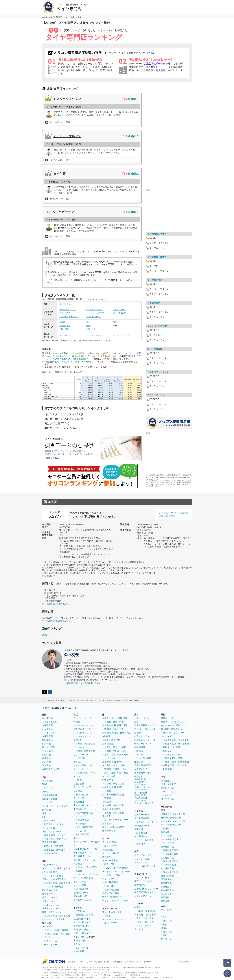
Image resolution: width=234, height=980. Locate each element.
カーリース (79, 798)
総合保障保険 (167, 890)
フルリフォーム (52, 905)
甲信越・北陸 (65, 326)
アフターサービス (94, 317)
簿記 (113, 864)
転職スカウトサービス (145, 740)
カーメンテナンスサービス (86, 842)
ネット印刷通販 (142, 818)
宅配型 (79, 780)
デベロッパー (51, 945)
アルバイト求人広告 (144, 803)
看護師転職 (140, 747)
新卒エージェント (143, 788)
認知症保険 (166, 879)
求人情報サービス (143, 773)
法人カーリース (142, 815)
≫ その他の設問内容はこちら (56, 604)
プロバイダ (166, 736)
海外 (84, 940)
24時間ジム (108, 916)
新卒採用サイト (142, 783)
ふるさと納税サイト (83, 765)
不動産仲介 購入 (50, 872)
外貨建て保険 (167, 883)
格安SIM (167, 733)
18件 (135, 99)
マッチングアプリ (143, 896)
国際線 (87, 929)
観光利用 (80, 951)
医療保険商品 (167, 847)
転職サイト (140, 733)
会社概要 (72, 962)
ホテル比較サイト (82, 922)
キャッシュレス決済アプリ (55, 839)
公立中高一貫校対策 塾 (113, 795)
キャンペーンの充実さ (95, 313)
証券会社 (48, 788)
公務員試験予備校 (111, 893)
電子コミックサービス (84, 860)
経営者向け (142, 833)
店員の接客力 (65, 313)
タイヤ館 (59, 174)
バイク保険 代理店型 (171, 825)
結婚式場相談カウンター (146, 889)
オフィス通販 (80, 885)
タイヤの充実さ (119, 310)
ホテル (77, 944)
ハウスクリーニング (83, 733)
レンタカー (79, 791)
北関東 (57, 930)
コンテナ (80, 776)
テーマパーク (141, 929)
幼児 (107, 846)
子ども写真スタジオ (83, 853)
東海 (88, 326)
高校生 (108, 820)
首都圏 (47, 883)
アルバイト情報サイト (145, 729)
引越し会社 (79, 784)
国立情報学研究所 (156, 64)
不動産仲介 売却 (50, 865)
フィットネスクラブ (112, 912)
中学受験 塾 (108, 780)
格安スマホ (179, 733)
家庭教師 (107, 824)
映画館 (138, 907)
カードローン (49, 820)
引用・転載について (133, 962)
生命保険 (46, 755)
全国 (151, 922)
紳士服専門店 (167, 788)
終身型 (166, 850)
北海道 (62, 322)
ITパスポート (119, 875)
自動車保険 (48, 718)
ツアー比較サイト (82, 933)
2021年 (46, 635)
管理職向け (142, 836)
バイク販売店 (80, 824)
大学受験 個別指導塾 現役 (115, 725)
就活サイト (140, 722)
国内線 (79, 929)
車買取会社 (79, 802)
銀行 (46, 791)
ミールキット (80, 747)
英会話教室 (108, 850)
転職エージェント (143, 744)
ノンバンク (58, 824)
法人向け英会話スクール (114, 897)
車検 (76, 838)
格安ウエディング (143, 881)
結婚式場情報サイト (144, 892)
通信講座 (107, 857)
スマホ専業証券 (50, 795)
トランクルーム (81, 769)
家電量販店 (166, 781)
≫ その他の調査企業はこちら (56, 621)
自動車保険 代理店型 (171, 818)
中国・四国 (64, 329)
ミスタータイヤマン (67, 99)
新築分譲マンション (52, 912)
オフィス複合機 (81, 889)
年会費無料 (50, 835)
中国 (187, 744)
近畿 (61, 883)
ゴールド (61, 835)
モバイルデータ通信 (171, 725)
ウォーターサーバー (83, 718)
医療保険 (46, 758)
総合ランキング (66, 304)
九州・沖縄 (91, 329)
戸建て (60, 868)
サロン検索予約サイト (145, 866)
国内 (78, 940)
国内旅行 (80, 915)
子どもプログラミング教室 (115, 900)
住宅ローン (48, 813)
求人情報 (147, 962)
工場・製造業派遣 (143, 765)
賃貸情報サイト (50, 894)
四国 (165, 747)
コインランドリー (82, 736)
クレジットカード (51, 828)
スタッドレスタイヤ (94, 335)
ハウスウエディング (144, 878)
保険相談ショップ (51, 769)
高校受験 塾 (108, 744)
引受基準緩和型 (171, 854)
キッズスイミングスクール (114, 919)
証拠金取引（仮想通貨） (56, 850)
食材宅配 (78, 740)
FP (106, 860)
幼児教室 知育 (109, 831)
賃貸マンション (50, 897)
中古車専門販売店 (84, 813)
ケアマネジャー (123, 871)
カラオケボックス (143, 926)
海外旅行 (91, 915)
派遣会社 (139, 762)
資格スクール (109, 879)
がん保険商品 (167, 868)
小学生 (125, 820)
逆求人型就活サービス (145, 725)
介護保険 (165, 887)
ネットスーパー (81, 755)
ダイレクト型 (51, 722)
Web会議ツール (142, 826)
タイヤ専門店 (167, 799)
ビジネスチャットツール (146, 822)
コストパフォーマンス (69, 317)
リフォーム (48, 901)
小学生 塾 (107, 802)
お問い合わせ (117, 962)
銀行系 (47, 824)
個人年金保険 (167, 894)
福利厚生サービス (82, 893)
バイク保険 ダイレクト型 (173, 821)
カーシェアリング (82, 787)
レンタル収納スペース (86, 773)
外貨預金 (46, 810)
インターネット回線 (171, 755)
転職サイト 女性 (142, 736)
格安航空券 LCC (81, 926)
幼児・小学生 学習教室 (113, 827)
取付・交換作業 (119, 313)
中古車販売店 (80, 809)
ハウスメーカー (52, 941)
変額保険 (165, 897)
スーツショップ (168, 791)
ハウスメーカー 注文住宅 (53, 919)
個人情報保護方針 (102, 962)
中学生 (116, 820)
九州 (68, 883)
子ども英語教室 (110, 842)
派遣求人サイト (142, 769)
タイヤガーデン (63, 212)
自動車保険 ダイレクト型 (173, 814)
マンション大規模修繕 (53, 887)
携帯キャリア (167, 718)
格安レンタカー (81, 795)
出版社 (79, 871)
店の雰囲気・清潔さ (94, 310)
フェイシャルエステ (144, 859)
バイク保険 (48, 729)
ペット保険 (48, 751)
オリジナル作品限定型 (86, 867)
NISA (45, 784)
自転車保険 (48, 740)
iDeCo (164, 928)
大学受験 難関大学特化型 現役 (117, 733)
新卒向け (141, 844)
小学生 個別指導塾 (111, 809)
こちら (152, 53)
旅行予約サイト (81, 911)
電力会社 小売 (80, 896)
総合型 (79, 864)
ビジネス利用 (82, 948)
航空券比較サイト (82, 919)
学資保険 (46, 765)
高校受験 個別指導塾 (112, 762)
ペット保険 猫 (168, 843)
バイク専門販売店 (84, 827)
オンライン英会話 (111, 853)
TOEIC (108, 868)
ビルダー (48, 926)
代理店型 (48, 725)
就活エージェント (143, 718)
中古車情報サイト (82, 805)
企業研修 (139, 829)
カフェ (77, 845)
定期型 (175, 850)
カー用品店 (166, 795)
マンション (50, 868)
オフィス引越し (81, 882)
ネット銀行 (48, 802)
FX (44, 817)
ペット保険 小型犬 (170, 839)
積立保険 (165, 901)
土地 (68, 868)
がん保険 (46, 762)
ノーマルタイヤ (66, 335)
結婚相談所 (140, 885)
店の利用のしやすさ (68, 310)
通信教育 (107, 816)
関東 (115, 322)
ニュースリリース (85, 962)
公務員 (108, 875)
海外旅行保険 (49, 747)
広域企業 (167, 751)
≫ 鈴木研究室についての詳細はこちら (83, 683)
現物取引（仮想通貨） (55, 846)
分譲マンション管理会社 (54, 879)
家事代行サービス (82, 729)
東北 (88, 322)
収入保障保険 (170, 865)
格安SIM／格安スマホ (171, 729)
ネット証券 (48, 781)
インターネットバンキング (55, 806)
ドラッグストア (168, 784)
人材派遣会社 (141, 799)
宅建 (107, 864)
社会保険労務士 (121, 868)
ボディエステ (141, 862)
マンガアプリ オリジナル (86, 874)
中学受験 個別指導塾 (112, 787)
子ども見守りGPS (82, 900)
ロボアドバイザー (51, 853)
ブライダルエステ (143, 855)
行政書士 (109, 871)
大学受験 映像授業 (111, 740)
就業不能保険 (167, 876)
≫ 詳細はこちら (50, 576)
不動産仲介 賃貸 (50, 890)
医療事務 (114, 860)
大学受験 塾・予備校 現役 (115, 718)
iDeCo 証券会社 (50, 799)
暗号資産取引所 (50, 842)
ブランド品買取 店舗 (83, 878)
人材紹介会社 (141, 794)
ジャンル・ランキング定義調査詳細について (173, 514)
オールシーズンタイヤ (122, 335)
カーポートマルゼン (67, 136)
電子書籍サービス (82, 856)
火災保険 (46, 744)
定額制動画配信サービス (85, 849)
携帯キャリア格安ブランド (174, 722)
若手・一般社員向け (146, 840)
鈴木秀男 (161, 70)
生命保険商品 (167, 858)
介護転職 (139, 751)
